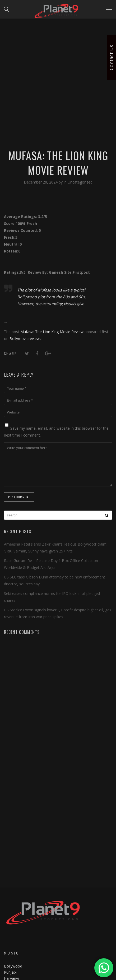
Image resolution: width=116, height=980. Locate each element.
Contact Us (13, 949)
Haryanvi (11, 856)
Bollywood (13, 844)
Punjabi (10, 850)
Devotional (13, 862)
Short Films (14, 875)
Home (9, 939)
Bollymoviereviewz (25, 339)
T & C (9, 959)
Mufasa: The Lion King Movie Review (52, 332)
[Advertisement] (58, 61)
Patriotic (12, 868)
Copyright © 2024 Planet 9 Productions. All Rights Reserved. (58, 975)
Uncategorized (80, 182)
